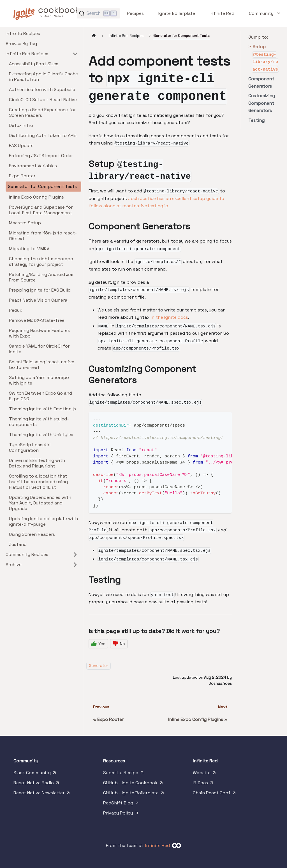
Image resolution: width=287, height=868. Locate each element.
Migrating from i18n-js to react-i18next (43, 236)
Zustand (18, 544)
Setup (264, 58)
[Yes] (98, 644)
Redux (16, 310)
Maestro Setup (25, 223)
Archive (14, 565)
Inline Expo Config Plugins (36, 197)
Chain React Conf (215, 794)
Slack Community (35, 774)
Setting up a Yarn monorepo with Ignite (39, 380)
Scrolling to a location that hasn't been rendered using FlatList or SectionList (38, 482)
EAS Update (21, 146)
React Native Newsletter (42, 794)
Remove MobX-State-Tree (37, 320)
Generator (99, 665)
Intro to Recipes (23, 33)
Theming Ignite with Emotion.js (42, 409)
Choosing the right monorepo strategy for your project (41, 261)
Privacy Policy (121, 814)
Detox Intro (21, 125)
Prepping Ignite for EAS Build (40, 290)
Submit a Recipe (124, 774)
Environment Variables (33, 166)
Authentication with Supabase (42, 89)
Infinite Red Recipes (27, 54)
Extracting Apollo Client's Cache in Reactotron (43, 77)
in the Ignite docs (169, 317)
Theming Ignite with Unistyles (41, 435)
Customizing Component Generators (262, 103)
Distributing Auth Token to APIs (43, 135)
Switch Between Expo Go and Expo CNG (40, 396)
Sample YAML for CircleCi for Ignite (39, 349)
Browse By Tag (21, 44)
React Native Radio (37, 784)
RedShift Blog (121, 804)
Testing (256, 120)
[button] (261, 13)
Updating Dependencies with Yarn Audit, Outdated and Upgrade (40, 503)
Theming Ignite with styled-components (39, 422)
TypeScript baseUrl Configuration (30, 447)
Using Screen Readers (32, 534)
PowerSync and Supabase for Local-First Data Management (41, 210)
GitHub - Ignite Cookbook (133, 784)
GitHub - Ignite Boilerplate (134, 794)
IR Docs (203, 784)
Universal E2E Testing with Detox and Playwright (37, 463)
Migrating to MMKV (29, 249)
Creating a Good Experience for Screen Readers (42, 112)
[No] (119, 644)
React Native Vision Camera (38, 300)
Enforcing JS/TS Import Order (41, 156)
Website (205, 774)
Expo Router (22, 176)
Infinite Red (158, 845)
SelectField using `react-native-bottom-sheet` (43, 365)
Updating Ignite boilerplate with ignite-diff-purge (43, 521)
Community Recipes (27, 554)
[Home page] (94, 36)
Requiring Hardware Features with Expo (39, 333)
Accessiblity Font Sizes (34, 64)
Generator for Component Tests (42, 186)
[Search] (99, 13)
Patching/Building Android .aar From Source (41, 277)
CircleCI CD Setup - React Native (43, 100)
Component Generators (261, 82)
